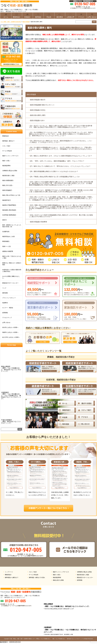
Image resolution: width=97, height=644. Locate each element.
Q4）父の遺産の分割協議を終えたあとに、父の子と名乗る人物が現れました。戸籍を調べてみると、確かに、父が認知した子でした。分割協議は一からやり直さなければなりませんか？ (60, 149)
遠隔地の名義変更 (8, 251)
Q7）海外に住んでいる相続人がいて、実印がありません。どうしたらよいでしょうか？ (60, 166)
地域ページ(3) (6, 246)
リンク (4, 288)
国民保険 (5, 293)
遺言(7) (4, 220)
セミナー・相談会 (8, 308)
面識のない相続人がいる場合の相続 (12, 264)
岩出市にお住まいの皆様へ (10, 327)
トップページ (9, 572)
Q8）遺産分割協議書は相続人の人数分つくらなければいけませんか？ (54, 171)
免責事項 (5, 303)
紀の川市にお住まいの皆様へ (11, 337)
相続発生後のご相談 (8, 176)
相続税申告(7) (6, 200)
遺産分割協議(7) (7, 190)
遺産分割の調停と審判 (38, 115)
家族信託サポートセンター (10, 283)
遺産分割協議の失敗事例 (38, 222)
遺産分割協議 (31, 94)
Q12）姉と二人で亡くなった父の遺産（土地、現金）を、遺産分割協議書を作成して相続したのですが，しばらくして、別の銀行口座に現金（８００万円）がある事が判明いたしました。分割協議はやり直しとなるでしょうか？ (61, 198)
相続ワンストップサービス (10, 156)
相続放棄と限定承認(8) (9, 210)
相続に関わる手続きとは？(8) (11, 195)
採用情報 (5, 313)
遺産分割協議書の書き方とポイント (42, 105)
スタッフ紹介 (6, 146)
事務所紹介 (6, 136)
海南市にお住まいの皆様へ (10, 332)
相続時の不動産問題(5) (9, 205)
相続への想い (6, 161)
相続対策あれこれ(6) (9, 236)
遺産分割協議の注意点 (38, 110)
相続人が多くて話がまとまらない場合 (12, 257)
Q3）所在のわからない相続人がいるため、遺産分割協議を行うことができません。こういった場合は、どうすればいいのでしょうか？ (60, 142)
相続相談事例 (6, 166)
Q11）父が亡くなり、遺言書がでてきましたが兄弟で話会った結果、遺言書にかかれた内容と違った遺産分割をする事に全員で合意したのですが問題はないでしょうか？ (61, 191)
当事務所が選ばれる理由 (10, 171)
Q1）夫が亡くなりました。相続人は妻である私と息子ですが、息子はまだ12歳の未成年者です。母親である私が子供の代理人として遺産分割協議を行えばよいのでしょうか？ (61, 126)
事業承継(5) (6, 241)
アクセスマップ (7, 318)
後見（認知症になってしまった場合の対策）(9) (12, 226)
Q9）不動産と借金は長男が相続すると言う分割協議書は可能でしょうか (55, 177)
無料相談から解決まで (12, 577)
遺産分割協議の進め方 (38, 100)
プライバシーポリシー (9, 298)
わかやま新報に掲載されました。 (11, 277)
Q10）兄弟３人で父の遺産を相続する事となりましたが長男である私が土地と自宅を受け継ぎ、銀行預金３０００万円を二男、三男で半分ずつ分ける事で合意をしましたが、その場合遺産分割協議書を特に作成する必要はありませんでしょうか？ (61, 183)
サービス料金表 (7, 151)
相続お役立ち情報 (58, 580)
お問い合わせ (6, 322)
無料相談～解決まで (8, 141)
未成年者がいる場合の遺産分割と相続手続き (12, 271)
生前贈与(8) (6, 232)
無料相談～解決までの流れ (37, 577)
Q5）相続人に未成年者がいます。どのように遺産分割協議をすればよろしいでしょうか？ (61, 156)
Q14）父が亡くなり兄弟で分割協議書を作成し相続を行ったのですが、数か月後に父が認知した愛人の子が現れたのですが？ (61, 216)
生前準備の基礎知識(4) (9, 215)
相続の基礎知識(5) (8, 180)
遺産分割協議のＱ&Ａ (37, 120)
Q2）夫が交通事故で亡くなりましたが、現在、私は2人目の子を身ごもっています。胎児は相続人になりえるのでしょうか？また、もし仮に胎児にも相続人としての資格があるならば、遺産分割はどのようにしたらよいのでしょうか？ (61, 134)
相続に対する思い (8, 185)
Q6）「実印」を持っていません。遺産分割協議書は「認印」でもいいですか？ (57, 161)
